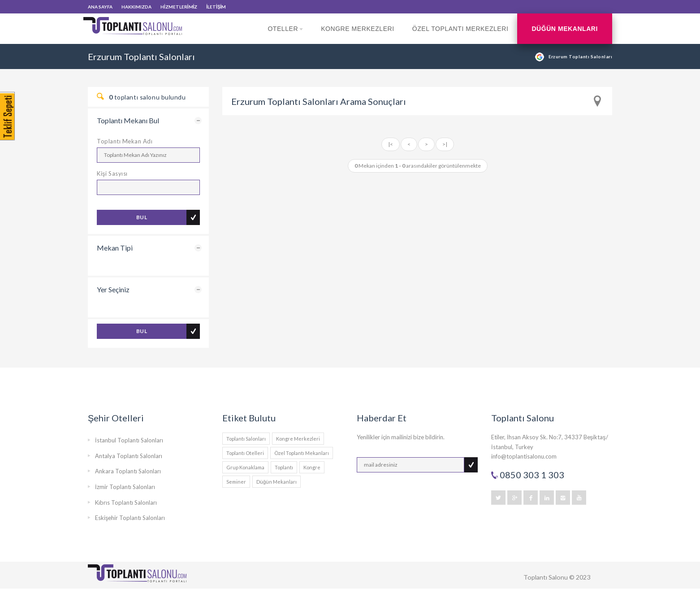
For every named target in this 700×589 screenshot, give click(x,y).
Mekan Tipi (115, 248)
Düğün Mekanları (565, 29)
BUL (142, 217)
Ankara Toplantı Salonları (128, 471)
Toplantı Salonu (546, 577)
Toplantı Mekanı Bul (128, 120)
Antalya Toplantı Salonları (129, 456)
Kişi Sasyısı (112, 173)
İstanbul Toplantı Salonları (129, 440)
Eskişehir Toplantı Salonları (130, 518)
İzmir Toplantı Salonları (125, 487)
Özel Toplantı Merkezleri (460, 29)
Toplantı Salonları (246, 439)
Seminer (236, 482)
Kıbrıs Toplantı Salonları (126, 502)
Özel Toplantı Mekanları (302, 453)
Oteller (285, 35)
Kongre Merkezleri (358, 29)
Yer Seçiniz (113, 289)
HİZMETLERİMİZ (179, 7)
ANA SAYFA (100, 7)
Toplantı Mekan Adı (125, 141)
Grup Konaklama (245, 467)
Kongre (312, 467)
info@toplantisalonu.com (524, 456)
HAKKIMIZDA (136, 7)
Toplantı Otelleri (245, 453)
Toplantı (284, 467)
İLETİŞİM (216, 7)
